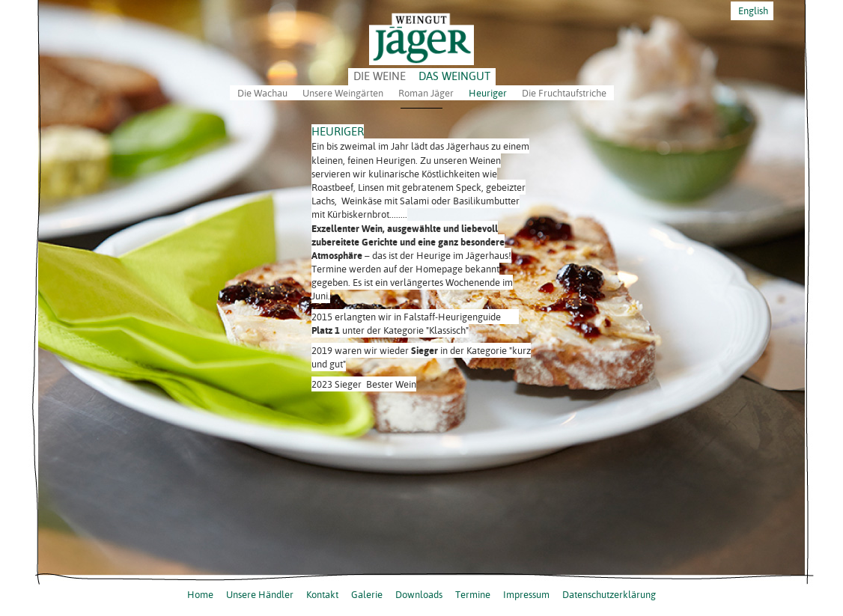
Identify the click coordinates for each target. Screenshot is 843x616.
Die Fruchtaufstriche (564, 93)
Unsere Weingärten (343, 93)
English (752, 10)
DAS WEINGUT (454, 76)
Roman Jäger (426, 93)
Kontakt (322, 594)
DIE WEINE (380, 76)
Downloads (419, 594)
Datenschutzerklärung (609, 594)
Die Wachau (262, 93)
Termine (473, 594)
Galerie (367, 594)
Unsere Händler (260, 594)
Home (200, 594)
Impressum (526, 594)
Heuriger (488, 93)
